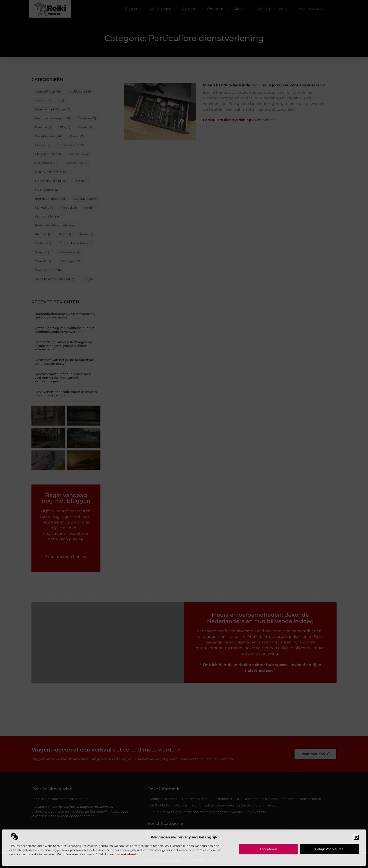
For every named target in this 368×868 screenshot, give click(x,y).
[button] (356, 837)
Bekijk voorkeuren (329, 849)
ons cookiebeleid (126, 854)
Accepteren (268, 849)
